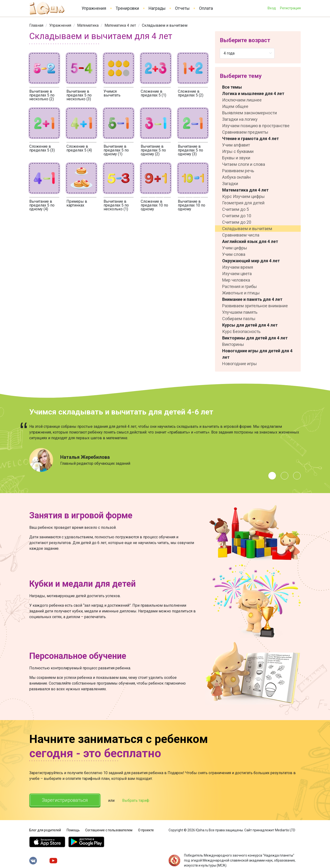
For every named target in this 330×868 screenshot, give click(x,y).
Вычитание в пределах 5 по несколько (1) (116, 205)
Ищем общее (235, 106)
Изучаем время (238, 267)
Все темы (232, 87)
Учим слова (234, 254)
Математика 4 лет (120, 25)
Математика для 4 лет (245, 190)
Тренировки (127, 8)
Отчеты (182, 8)
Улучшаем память (240, 312)
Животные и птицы (241, 293)
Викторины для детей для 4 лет (255, 338)
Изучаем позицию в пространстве (256, 126)
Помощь (73, 830)
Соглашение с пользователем (109, 830)
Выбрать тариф (136, 800)
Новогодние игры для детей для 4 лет (257, 354)
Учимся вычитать (112, 93)
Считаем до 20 (237, 222)
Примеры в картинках (77, 203)
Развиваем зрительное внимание (255, 306)
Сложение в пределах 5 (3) (42, 148)
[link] (36, 25)
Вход (272, 8)
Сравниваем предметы (245, 132)
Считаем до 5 (235, 209)
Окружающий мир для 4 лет (251, 261)
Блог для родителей (45, 830)
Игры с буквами (238, 151)
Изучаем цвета (237, 274)
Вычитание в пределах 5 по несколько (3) (79, 95)
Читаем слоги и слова (244, 164)
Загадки (230, 184)
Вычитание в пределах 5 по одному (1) (116, 150)
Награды (157, 8)
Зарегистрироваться (65, 800)
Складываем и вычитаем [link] (165, 25)
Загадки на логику (240, 119)
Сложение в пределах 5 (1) (153, 93)
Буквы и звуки (236, 158)
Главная (36, 25)
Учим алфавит (236, 145)
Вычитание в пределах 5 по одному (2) (153, 150)
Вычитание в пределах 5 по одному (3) (190, 150)
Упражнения (94, 8)
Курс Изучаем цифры (243, 196)
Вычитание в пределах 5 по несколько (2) (42, 95)
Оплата (206, 8)
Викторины (233, 344)
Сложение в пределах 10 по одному (154, 205)
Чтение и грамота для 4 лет (250, 139)
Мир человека (236, 280)
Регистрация (290, 8)
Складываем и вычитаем (247, 229)
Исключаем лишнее (242, 100)
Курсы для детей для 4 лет (250, 325)
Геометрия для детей (243, 203)
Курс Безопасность (241, 331)
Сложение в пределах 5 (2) (191, 93)
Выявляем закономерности (250, 113)
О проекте (146, 830)
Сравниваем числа (241, 235)
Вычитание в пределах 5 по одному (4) (42, 205)
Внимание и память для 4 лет (252, 299)
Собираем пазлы (239, 319)
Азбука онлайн (236, 177)
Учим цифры (235, 248)
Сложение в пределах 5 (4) (79, 148)
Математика (88, 25)
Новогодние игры (240, 364)
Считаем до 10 (237, 216)
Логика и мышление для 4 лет (253, 93)
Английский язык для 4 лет (250, 241)
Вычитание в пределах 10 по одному (192, 205)
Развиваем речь (238, 171)
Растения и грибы (240, 286)
